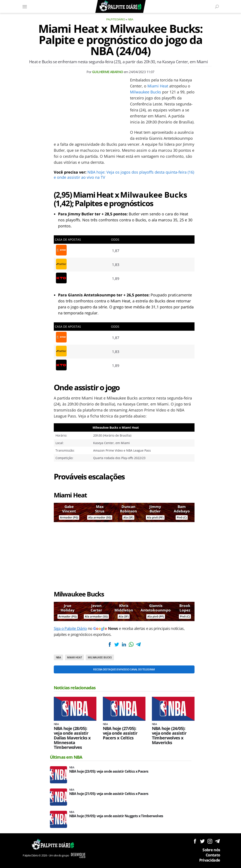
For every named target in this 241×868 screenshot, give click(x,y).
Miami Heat (158, 86)
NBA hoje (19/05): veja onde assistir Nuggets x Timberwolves (116, 816)
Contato (213, 855)
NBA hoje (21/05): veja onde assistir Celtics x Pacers (109, 794)
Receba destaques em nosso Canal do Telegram (124, 669)
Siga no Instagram (210, 841)
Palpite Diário (116, 19)
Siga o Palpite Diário (70, 628)
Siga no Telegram (217, 841)
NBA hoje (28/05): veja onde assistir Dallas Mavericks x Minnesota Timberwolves (72, 738)
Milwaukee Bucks (146, 92)
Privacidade (210, 860)
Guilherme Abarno (108, 72)
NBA (130, 19)
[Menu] (25, 6)
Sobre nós (211, 850)
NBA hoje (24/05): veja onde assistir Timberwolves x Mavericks (169, 736)
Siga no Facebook (195, 841)
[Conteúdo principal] (120, 434)
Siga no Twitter (202, 841)
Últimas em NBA (66, 757)
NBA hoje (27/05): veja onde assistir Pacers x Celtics (120, 733)
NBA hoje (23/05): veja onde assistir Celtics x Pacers (109, 771)
